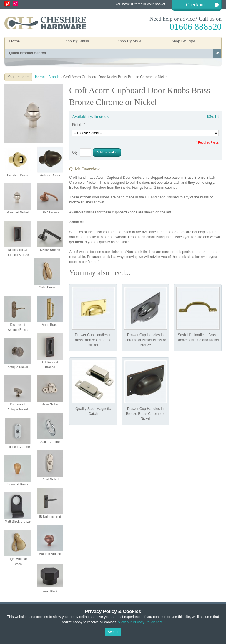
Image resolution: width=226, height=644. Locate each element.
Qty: (75, 152)
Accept (113, 632)
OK (217, 53)
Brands (54, 77)
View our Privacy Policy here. (141, 622)
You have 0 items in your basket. (141, 4)
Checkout (195, 5)
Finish (78, 124)
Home (14, 41)
